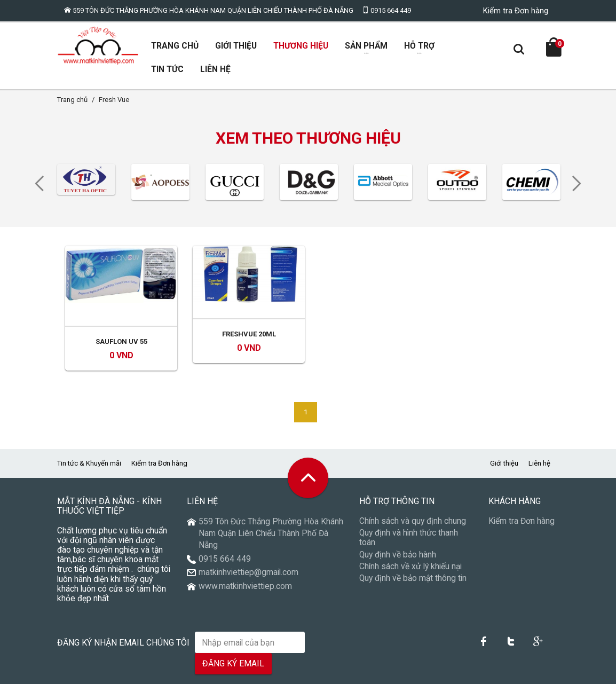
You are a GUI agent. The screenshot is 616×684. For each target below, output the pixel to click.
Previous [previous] (36, 185)
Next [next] (580, 185)
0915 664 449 (386, 10)
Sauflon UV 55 (121, 319)
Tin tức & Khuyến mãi (89, 440)
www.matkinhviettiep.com (245, 563)
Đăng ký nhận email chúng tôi (123, 620)
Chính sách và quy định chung (413, 498)
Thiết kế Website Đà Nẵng (520, 673)
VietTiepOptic (100, 673)
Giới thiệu (504, 440)
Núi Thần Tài (460, 673)
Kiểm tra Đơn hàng (516, 11)
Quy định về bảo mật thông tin (413, 555)
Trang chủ (72, 100)
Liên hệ (539, 440)
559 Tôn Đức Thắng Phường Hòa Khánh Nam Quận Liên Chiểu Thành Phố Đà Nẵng (209, 10)
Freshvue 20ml (249, 319)
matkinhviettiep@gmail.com (248, 549)
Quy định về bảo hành (398, 531)
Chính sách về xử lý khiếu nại (410, 543)
